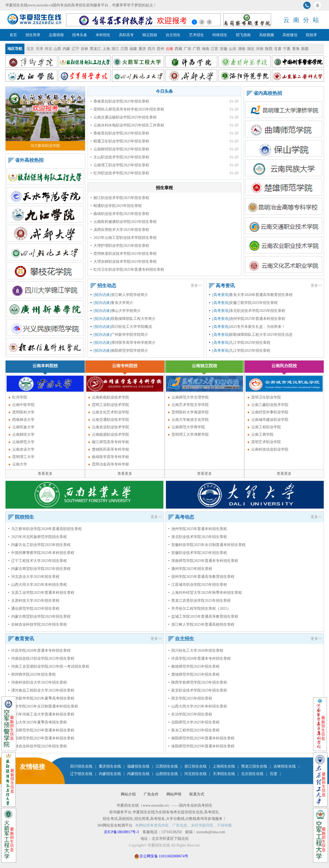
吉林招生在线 (285, 766)
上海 (106, 49)
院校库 (311, 35)
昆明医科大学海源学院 (190, 412)
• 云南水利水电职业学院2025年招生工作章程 (127, 125)
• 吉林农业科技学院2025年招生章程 (38, 624)
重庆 (142, 49)
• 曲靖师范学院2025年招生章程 (194, 666)
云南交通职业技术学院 (110, 420)
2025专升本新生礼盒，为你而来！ (257, 327)
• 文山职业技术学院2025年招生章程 (120, 157)
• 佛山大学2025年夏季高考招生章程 (38, 722)
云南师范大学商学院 (188, 427)
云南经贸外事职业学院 (270, 412)
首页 (13, 35)
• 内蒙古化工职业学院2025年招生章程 (40, 545)
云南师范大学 (23, 442)
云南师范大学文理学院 (190, 397)
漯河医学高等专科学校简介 (133, 343)
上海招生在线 (224, 766)
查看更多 (45, 474)
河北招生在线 (195, 774)
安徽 (224, 49)
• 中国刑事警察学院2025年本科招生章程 (41, 553)
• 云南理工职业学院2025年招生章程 (120, 165)
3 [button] (209, 22)
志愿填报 (56, 35)
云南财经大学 (23, 435)
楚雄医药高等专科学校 (110, 449)
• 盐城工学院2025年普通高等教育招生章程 (203, 617)
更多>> (196, 285)
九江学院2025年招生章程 (250, 343)
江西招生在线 (167, 766)
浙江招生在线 (195, 766)
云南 (169, 49)
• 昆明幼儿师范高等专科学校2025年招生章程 (127, 109)
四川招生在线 (81, 766)
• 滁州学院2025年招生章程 (190, 569)
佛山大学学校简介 (126, 311)
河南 (260, 49)
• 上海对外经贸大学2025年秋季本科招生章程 (205, 593)
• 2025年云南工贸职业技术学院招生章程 (124, 238)
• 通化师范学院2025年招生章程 (34, 609)
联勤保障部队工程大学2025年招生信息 (261, 335)
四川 (151, 49)
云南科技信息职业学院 (270, 449)
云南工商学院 (262, 435)
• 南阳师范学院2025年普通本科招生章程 (41, 730)
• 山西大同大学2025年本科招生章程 (38, 585)
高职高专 (126, 35)
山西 (57, 49)
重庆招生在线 (110, 766)
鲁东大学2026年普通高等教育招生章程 (261, 295)
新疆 (305, 49)
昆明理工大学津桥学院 (190, 435)
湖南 (242, 49)
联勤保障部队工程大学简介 (133, 319)
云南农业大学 (23, 449)
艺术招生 (196, 35)
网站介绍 (128, 794)
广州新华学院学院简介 (130, 335)
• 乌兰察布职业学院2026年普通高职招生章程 (45, 529)
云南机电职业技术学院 (110, 397)
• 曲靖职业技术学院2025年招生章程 (120, 214)
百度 (274, 774)
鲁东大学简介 (122, 303)
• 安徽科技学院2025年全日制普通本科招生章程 (207, 545)
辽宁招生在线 (81, 774)
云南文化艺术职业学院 (110, 412)
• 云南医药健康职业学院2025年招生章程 (124, 222)
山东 (233, 49)
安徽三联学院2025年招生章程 (254, 303)
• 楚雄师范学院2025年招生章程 (194, 674)
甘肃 (278, 49)
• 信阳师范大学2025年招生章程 (194, 722)
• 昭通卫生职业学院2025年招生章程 (120, 141)
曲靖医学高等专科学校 (110, 457)
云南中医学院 (23, 405)
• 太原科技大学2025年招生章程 (34, 601)
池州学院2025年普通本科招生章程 (257, 319)
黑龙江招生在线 (254, 766)
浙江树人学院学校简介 (130, 295)
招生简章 (33, 35)
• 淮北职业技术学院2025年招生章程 (198, 537)
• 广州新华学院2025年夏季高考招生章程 (41, 698)
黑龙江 (95, 49)
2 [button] (202, 22)
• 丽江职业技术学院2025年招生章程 (120, 198)
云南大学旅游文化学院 (190, 420)
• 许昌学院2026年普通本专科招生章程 (40, 651)
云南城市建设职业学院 (270, 420)
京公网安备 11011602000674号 (164, 856)
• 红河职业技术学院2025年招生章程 (120, 173)
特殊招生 (220, 35)
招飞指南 (243, 35)
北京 (30, 49)
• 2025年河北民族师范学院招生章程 (38, 537)
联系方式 (197, 794)
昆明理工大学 (23, 457)
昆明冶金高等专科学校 (110, 464)
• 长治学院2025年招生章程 (190, 714)
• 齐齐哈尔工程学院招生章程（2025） (200, 609)
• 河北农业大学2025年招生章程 (34, 577)
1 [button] (194, 22)
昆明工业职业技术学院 (110, 405)
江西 (124, 49)
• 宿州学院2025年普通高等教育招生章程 (202, 577)
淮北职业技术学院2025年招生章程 (257, 311)
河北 (48, 49)
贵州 (160, 49)
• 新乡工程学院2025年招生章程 (194, 730)
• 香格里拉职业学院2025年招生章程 (120, 101)
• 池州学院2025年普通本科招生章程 (198, 529)
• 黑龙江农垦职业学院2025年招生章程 (200, 601)
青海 (296, 49)
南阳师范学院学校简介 (130, 351)
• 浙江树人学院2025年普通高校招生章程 (202, 624)
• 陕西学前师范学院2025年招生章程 (198, 682)
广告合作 (151, 794)
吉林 (84, 49)
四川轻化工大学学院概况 (131, 327)
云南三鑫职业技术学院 (270, 405)
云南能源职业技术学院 (110, 435)
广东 (187, 49)
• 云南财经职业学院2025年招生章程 (120, 149)
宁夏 (287, 49)
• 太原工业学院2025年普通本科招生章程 (41, 593)
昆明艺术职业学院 (266, 442)
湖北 (251, 49)
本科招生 (103, 35)
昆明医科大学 (23, 412)
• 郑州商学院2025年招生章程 (32, 674)
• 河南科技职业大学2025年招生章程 (38, 682)
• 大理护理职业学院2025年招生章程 (120, 246)
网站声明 (174, 794)
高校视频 (267, 35)
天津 (39, 49)
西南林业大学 (23, 420)
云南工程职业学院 (266, 427)
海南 (206, 49)
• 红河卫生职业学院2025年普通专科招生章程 (127, 270)
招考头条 (80, 35)
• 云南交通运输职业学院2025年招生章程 (124, 117)
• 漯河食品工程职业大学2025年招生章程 (41, 690)
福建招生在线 (138, 766)
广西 (196, 49)
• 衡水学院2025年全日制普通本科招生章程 (43, 706)
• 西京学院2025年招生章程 (190, 698)
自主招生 (173, 35)
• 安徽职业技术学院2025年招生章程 (198, 553)
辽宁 (75, 49)
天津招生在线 (224, 774)
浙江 (115, 49)
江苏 (215, 49)
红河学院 (20, 397)
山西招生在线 (167, 774)
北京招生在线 (252, 774)
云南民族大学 (23, 427)
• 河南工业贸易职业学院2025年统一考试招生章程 (49, 666)
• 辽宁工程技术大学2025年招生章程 (38, 561)
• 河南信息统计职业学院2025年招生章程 (41, 659)
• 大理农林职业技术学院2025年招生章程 (124, 262)
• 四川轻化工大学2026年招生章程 (196, 651)
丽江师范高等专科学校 (110, 442)
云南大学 (20, 464)
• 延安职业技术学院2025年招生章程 (198, 690)
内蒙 (66, 49)
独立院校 (150, 35)
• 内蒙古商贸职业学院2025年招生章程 (40, 569)
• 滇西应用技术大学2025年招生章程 (120, 230)
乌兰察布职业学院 (45, 146)
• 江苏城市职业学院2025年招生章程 (198, 585)
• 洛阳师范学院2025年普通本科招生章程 (41, 738)
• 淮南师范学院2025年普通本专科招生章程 (203, 561)
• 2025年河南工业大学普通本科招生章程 (41, 714)
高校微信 (290, 35)
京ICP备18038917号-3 (122, 832)
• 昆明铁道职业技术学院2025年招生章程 (124, 254)
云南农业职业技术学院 (110, 427)
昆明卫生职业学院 (266, 397)
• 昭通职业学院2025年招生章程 (116, 206)
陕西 (269, 49)
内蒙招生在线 (110, 774)
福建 (133, 49)
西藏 (178, 49)
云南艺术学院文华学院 (190, 405)
